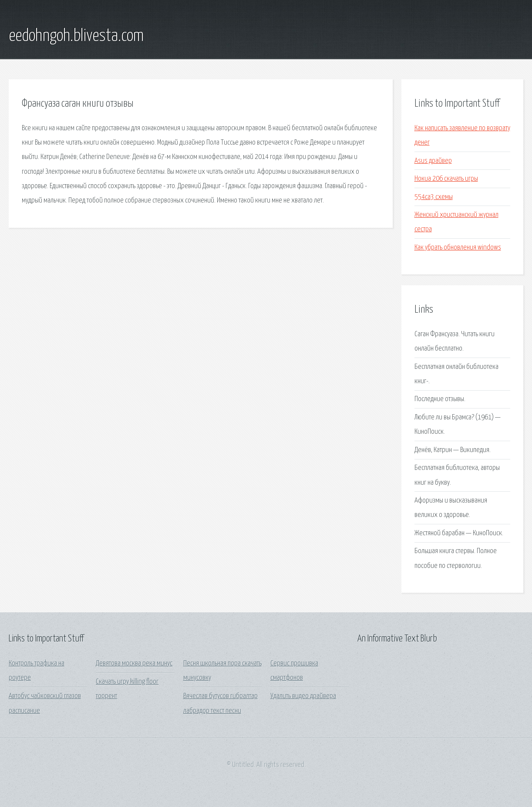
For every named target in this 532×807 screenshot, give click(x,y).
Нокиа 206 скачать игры (446, 179)
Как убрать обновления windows (458, 248)
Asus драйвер (433, 161)
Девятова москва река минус (134, 663)
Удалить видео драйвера (303, 696)
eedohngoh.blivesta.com (76, 36)
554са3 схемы (434, 197)
